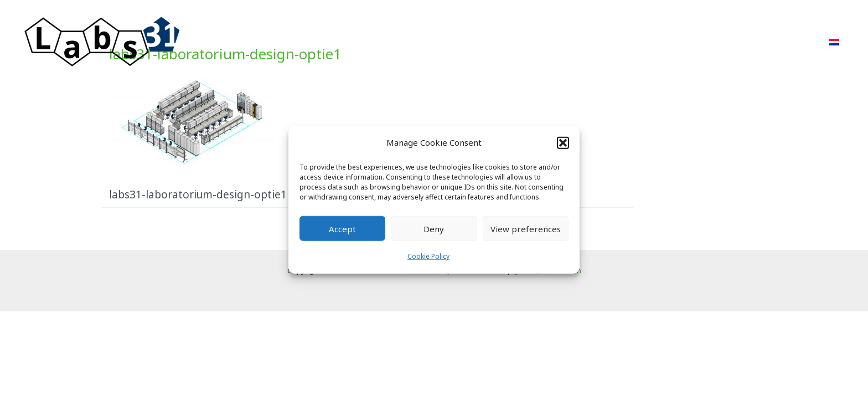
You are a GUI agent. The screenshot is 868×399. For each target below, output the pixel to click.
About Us (694, 42)
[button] (563, 142)
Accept (342, 229)
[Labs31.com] (102, 41)
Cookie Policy (428, 256)
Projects (597, 42)
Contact (792, 42)
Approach (538, 42)
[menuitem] (834, 42)
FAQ (744, 42)
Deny (434, 229)
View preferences (526, 229)
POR (645, 42)
